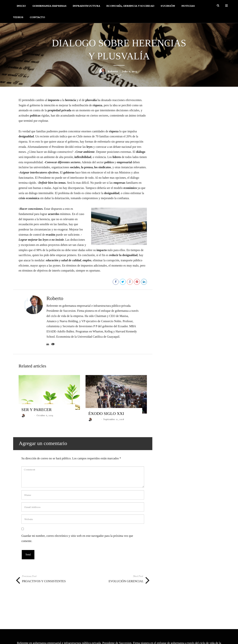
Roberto (55, 304)
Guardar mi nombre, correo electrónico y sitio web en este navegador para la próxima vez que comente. (77, 544)
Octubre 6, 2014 (45, 421)
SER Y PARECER (37, 415)
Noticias (188, 9)
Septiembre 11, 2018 (114, 425)
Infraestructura (86, 9)
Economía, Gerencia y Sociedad (130, 9)
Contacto (37, 20)
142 (109, 287)
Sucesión (168, 9)
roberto (113, 77)
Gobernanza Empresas (49, 9)
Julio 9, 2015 (129, 77)
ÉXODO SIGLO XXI (106, 419)
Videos (18, 20)
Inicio (21, 9)
